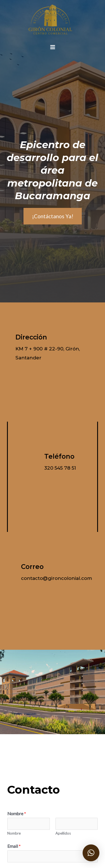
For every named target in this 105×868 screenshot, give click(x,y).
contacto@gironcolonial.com (57, 578)
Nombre (17, 814)
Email (14, 846)
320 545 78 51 (60, 468)
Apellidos (63, 833)
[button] (91, 853)
